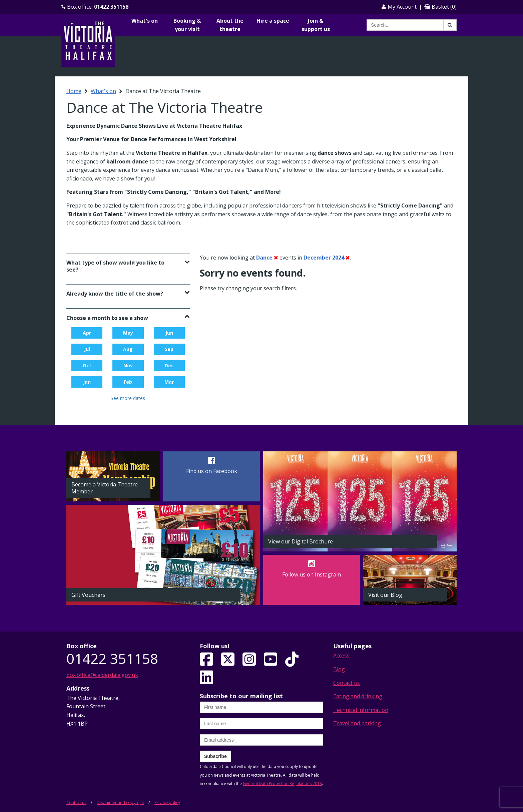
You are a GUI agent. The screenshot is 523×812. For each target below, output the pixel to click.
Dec (169, 365)
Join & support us (316, 25)
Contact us (347, 683)
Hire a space (273, 21)
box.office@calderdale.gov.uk (102, 675)
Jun (169, 333)
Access (341, 656)
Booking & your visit (187, 25)
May (128, 333)
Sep (169, 349)
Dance (267, 258)
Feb (128, 382)
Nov (128, 365)
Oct (87, 365)
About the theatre (230, 25)
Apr (87, 333)
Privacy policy (167, 802)
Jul (87, 349)
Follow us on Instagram (312, 574)
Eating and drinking (358, 696)
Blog (339, 669)
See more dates (128, 398)
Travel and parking (357, 723)
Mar (169, 382)
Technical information (361, 710)
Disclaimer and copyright (120, 802)
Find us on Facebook (212, 471)
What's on (145, 21)
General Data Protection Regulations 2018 (282, 783)
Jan (87, 382)
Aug (128, 349)
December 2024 (327, 258)
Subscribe (215, 756)
